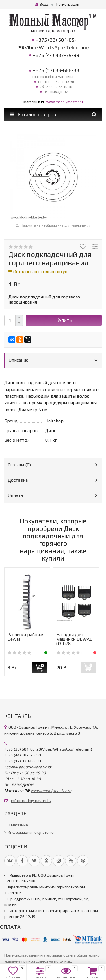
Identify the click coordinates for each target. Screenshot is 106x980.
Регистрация (68, 4)
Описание (19, 360)
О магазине (18, 825)
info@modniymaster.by (31, 801)
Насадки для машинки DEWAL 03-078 (74, 639)
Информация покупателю (31, 832)
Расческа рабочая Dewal (26, 637)
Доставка (18, 480)
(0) (22, 653)
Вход (42, 4)
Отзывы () (19, 465)
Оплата (15, 495)
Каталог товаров (33, 114)
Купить (64, 320)
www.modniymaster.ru (65, 102)
